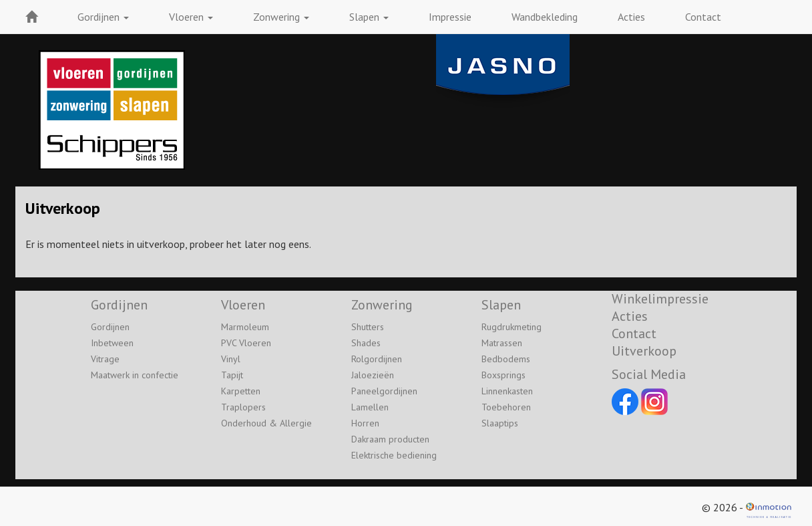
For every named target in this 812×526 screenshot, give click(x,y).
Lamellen (370, 407)
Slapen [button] (369, 17)
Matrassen (502, 343)
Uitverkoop (644, 351)
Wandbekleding (545, 17)
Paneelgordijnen (384, 391)
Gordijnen (110, 327)
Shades (366, 343)
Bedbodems (506, 359)
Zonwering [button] (281, 17)
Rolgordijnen (377, 359)
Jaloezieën (373, 375)
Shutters (368, 327)
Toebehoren (506, 407)
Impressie (450, 17)
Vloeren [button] (191, 17)
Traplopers (243, 407)
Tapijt (232, 375)
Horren (365, 423)
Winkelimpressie (660, 299)
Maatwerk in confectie (135, 375)
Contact (703, 17)
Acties (631, 17)
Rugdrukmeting (512, 327)
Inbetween (112, 343)
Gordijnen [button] (103, 17)
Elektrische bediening (394, 455)
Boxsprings (503, 375)
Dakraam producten (390, 439)
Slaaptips (500, 423)
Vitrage (105, 359)
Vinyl (231, 359)
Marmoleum (245, 327)
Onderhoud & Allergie (266, 423)
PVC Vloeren (246, 343)
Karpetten (241, 391)
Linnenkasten (507, 391)
